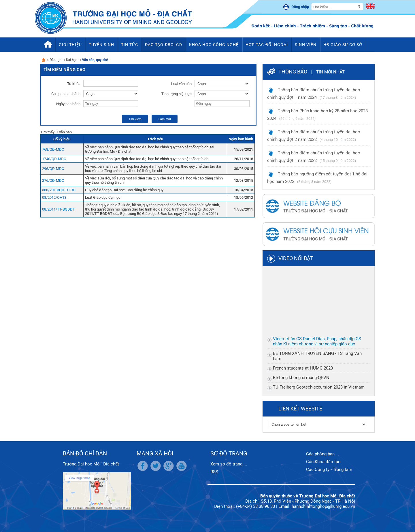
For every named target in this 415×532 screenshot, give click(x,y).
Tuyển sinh (101, 45)
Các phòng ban (320, 454)
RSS (214, 472)
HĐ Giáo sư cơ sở (343, 45)
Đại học (72, 60)
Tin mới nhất (330, 72)
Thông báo (293, 72)
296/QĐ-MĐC (53, 169)
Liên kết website (300, 409)
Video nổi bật (296, 258)
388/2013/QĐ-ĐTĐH (59, 190)
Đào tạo (55, 60)
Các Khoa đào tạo (323, 462)
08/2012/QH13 (54, 197)
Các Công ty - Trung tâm (329, 469)
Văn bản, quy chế (95, 60)
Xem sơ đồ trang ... (229, 464)
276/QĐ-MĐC (53, 180)
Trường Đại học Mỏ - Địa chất (91, 464)
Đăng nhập (300, 7)
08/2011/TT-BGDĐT (59, 209)
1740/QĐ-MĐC (54, 159)
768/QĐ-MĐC (53, 149)
